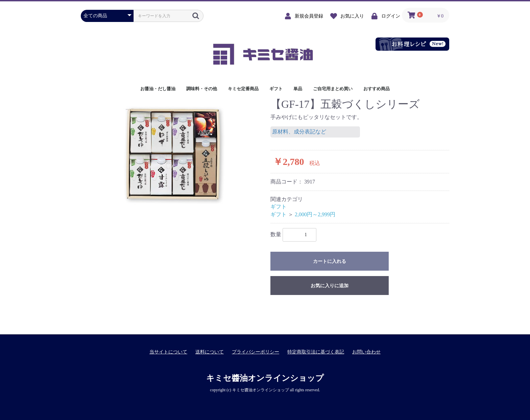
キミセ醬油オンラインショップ (265, 378)
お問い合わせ (366, 352)
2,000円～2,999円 (315, 214)
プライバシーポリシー (256, 352)
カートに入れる (330, 261)
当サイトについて (168, 352)
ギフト (279, 207)
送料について (210, 352)
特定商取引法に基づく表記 (316, 352)
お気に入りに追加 (330, 286)
